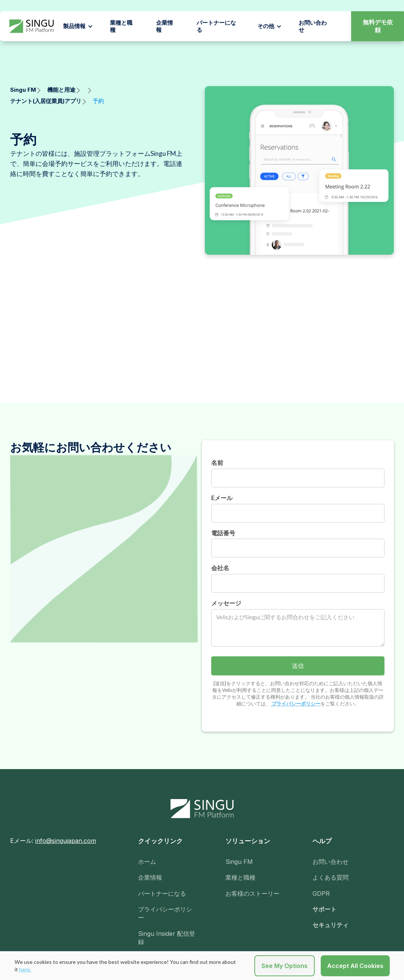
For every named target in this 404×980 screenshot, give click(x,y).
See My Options (285, 966)
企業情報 (164, 26)
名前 (217, 463)
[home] (32, 26)
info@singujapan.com (66, 841)
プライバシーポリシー (295, 704)
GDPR (321, 893)
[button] (78, 26)
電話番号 (223, 533)
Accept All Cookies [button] (355, 966)
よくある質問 (330, 877)
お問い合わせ (330, 862)
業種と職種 (121, 26)
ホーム (147, 862)
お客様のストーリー (252, 893)
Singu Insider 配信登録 (167, 938)
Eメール (222, 498)
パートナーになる (216, 26)
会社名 (220, 568)
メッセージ (226, 603)
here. (25, 969)
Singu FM (239, 862)
